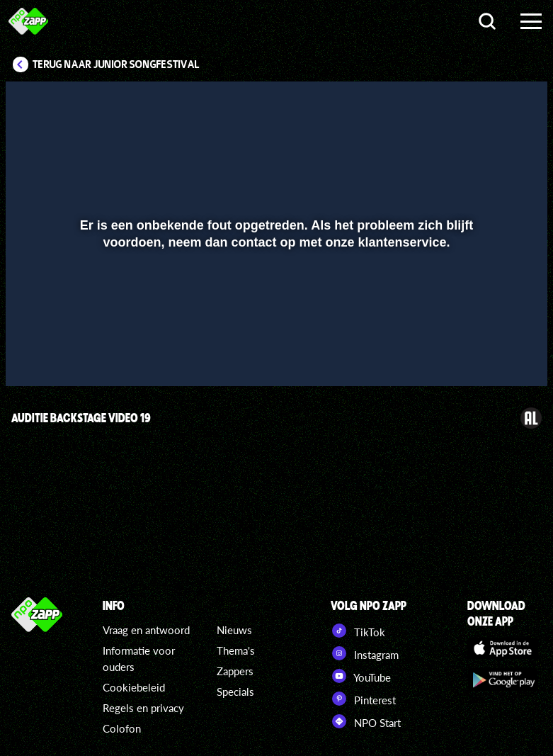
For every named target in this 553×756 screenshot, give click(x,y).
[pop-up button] (489, 355)
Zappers (235, 671)
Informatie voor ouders (139, 659)
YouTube (361, 676)
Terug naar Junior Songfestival (116, 64)
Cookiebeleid (134, 687)
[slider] (275, 326)
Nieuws (234, 630)
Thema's (236, 650)
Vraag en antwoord (146, 630)
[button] (34, 355)
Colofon (122, 728)
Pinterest (363, 699)
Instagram (365, 653)
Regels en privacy (143, 708)
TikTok (358, 631)
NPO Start (366, 721)
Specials (235, 692)
